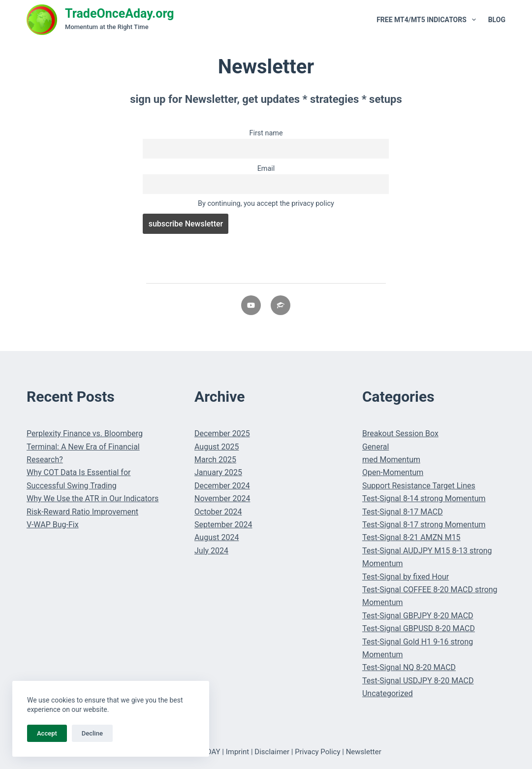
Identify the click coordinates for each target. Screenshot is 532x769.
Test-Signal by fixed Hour (406, 577)
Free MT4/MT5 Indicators (428, 20)
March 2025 (215, 460)
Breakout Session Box (400, 433)
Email (266, 169)
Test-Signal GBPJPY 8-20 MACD (418, 616)
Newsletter (364, 752)
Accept (47, 733)
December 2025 (222, 433)
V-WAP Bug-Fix (53, 525)
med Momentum (391, 460)
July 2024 (211, 551)
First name (266, 133)
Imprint (238, 752)
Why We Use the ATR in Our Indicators (93, 498)
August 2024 (217, 537)
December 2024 (222, 486)
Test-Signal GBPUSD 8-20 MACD (419, 628)
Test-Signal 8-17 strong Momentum (424, 525)
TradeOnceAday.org (120, 14)
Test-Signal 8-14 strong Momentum (424, 498)
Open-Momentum (393, 472)
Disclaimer (272, 752)
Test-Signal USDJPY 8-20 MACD (418, 681)
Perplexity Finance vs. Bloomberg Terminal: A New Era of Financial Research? (85, 447)
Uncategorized (388, 693)
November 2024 (222, 498)
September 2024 (223, 525)
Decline (92, 733)
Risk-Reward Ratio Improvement (82, 512)
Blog (497, 20)
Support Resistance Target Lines (419, 486)
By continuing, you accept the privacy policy (266, 204)
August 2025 (217, 447)
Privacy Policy (317, 752)
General (376, 447)
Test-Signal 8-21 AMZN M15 (411, 537)
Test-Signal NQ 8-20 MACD (409, 667)
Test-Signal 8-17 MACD (403, 512)
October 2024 (218, 512)
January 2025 (218, 472)
